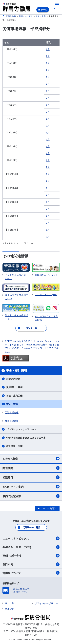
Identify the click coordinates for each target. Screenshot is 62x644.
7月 (48, 56)
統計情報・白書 (14, 446)
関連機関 (31, 468)
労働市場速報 (12, 412)
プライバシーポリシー (46, 603)
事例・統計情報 (31, 556)
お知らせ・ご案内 (31, 487)
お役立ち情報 (31, 459)
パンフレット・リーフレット (21, 429)
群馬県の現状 (13, 379)
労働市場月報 (12, 421)
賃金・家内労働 (14, 396)
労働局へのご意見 (31, 527)
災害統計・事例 (14, 387)
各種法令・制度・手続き (31, 547)
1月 (48, 49)
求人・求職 (12, 404)
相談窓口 (31, 477)
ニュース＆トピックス (31, 538)
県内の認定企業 (31, 496)
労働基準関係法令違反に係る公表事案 (26, 438)
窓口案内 (31, 564)
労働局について (31, 573)
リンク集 (10, 603)
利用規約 (10, 609)
